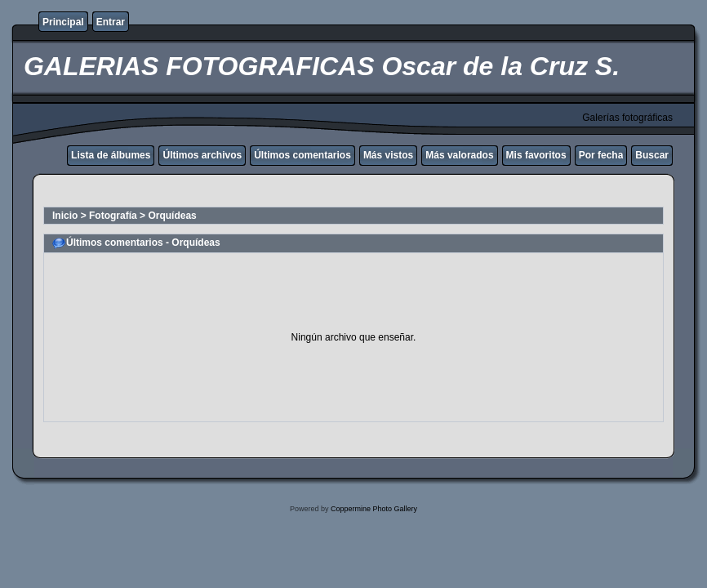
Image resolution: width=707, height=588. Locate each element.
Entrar (111, 22)
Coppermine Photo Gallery (374, 509)
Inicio (65, 216)
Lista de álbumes (111, 155)
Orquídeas (172, 216)
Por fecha (601, 155)
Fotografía (113, 216)
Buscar (652, 155)
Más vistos (388, 155)
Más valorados (459, 155)
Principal (63, 22)
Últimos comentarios (302, 155)
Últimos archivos (202, 155)
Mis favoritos (536, 155)
